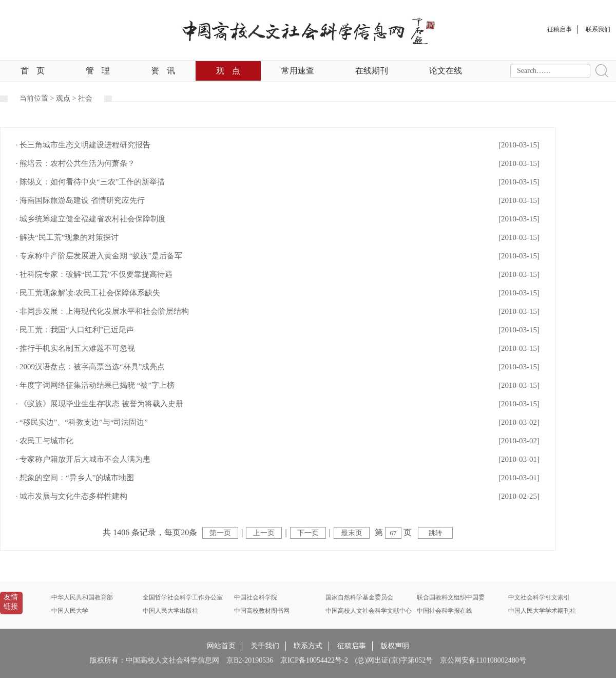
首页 (33, 71)
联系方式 (308, 646)
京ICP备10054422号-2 (314, 660)
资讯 (163, 71)
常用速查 (298, 71)
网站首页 (221, 646)
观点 (228, 71)
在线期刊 (372, 71)
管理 (98, 71)
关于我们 (265, 646)
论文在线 (446, 71)
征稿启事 (352, 646)
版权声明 (395, 646)
